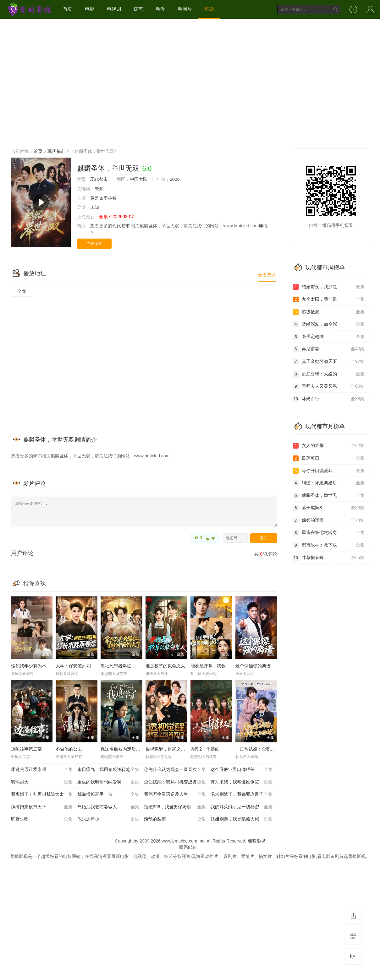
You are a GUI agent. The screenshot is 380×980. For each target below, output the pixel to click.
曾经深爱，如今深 (329, 324)
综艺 (138, 9)
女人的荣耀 (329, 446)
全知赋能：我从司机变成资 (175, 782)
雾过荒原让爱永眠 (42, 770)
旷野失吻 (42, 819)
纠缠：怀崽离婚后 (329, 483)
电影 (90, 9)
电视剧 (114, 9)
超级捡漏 (329, 312)
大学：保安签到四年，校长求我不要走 (93, 666)
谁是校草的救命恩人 (165, 666)
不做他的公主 (69, 749)
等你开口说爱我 (329, 471)
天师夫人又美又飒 (329, 386)
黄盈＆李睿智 (103, 198)
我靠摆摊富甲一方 (108, 794)
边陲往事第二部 (26, 749)
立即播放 (94, 244)
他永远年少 (108, 819)
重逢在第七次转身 (329, 533)
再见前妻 (329, 349)
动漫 (160, 9)
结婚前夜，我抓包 (329, 287)
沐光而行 (329, 399)
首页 (68, 9)
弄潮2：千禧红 (205, 749)
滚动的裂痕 (175, 819)
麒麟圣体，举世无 (329, 496)
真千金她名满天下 (329, 362)
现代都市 (56, 151)
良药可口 (329, 458)
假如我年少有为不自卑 (33, 666)
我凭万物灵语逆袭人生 (175, 794)
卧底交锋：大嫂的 (329, 374)
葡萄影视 (256, 841)
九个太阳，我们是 (329, 299)
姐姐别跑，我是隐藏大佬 (242, 819)
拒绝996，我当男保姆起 (175, 807)
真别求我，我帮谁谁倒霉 (242, 782)
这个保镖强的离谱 (253, 666)
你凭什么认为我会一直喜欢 (175, 770)
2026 (175, 179)
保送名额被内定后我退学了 (127, 749)
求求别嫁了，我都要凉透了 (242, 794)
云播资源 (267, 275)
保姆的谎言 (329, 520)
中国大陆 (139, 179)
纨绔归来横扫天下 (42, 807)
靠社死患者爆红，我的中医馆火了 (134, 666)
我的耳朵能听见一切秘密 (242, 807)
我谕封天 (42, 782)
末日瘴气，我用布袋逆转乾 (108, 770)
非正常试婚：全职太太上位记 (264, 749)
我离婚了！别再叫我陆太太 (42, 794)
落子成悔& (329, 508)
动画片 (185, 9)
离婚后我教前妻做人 (108, 807)
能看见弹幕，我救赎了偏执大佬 (221, 666)
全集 (22, 291)
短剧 (209, 9)
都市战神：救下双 (329, 545)
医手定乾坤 (329, 337)
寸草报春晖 (329, 558)
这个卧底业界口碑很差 (242, 770)
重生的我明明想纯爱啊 (108, 782)
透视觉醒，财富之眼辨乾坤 (172, 749)
